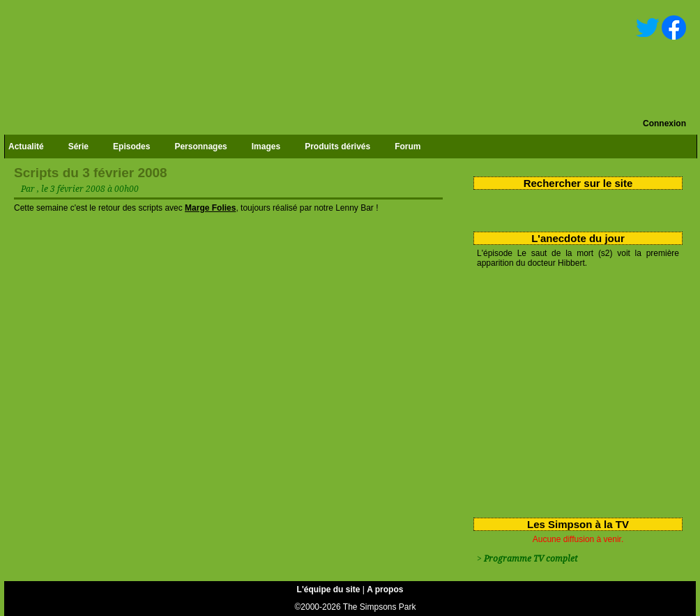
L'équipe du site (329, 589)
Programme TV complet (531, 559)
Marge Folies (210, 208)
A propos (385, 589)
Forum (408, 147)
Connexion (664, 123)
